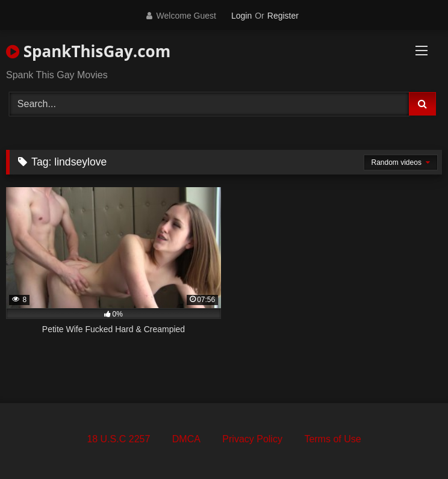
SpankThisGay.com (88, 51)
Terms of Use (332, 439)
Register (283, 16)
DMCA (186, 439)
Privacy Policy (252, 439)
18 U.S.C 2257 (118, 439)
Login (241, 16)
